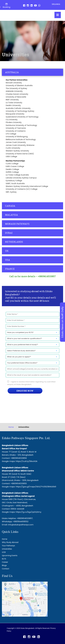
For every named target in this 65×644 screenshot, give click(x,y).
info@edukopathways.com (21, 525)
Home (11, 427)
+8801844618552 (21, 521)
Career (5, 562)
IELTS (4, 559)
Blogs (4, 565)
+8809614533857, (25, 518)
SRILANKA (56, 4)
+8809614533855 (19, 483)
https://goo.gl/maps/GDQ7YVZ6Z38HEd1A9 (36, 487)
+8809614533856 (19, 458)
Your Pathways (8, 546)
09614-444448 (17, 509)
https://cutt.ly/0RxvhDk (27, 461)
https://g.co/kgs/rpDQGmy (29, 512)
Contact (6, 569)
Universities (7, 549)
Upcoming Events (10, 555)
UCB (4, 552)
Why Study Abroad (10, 542)
